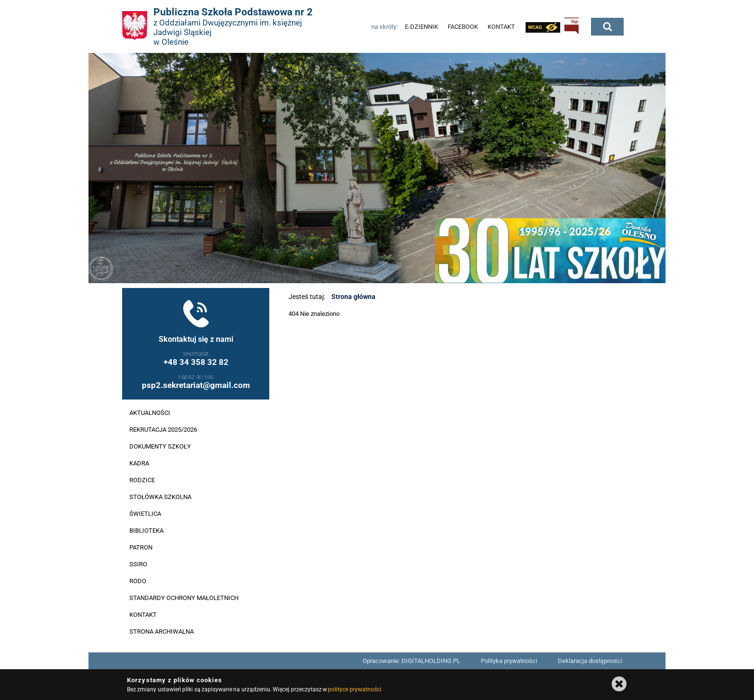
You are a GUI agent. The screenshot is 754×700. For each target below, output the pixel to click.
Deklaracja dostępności (590, 661)
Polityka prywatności (509, 661)
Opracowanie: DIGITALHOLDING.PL (411, 661)
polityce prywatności (354, 689)
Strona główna (353, 297)
